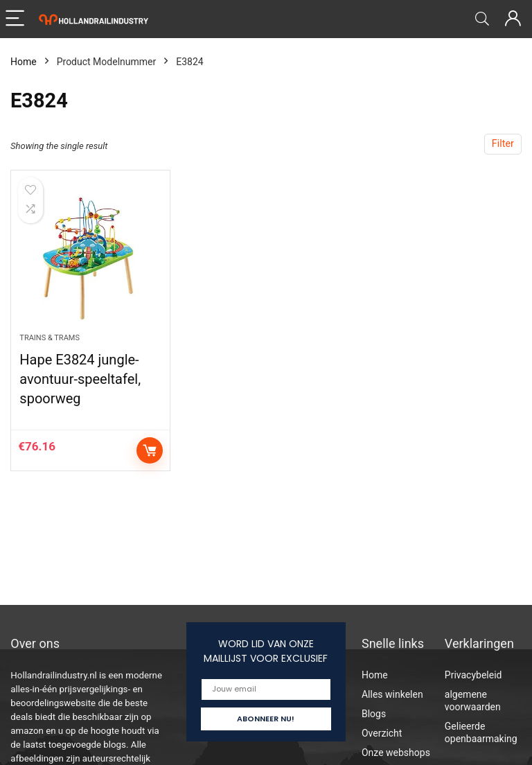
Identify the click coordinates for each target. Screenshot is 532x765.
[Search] (482, 19)
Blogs (374, 714)
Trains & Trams (50, 338)
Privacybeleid (473, 675)
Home (24, 62)
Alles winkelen (392, 694)
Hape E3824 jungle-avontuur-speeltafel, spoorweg (80, 379)
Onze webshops (396, 753)
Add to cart (150, 450)
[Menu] (17, 19)
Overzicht (382, 733)
